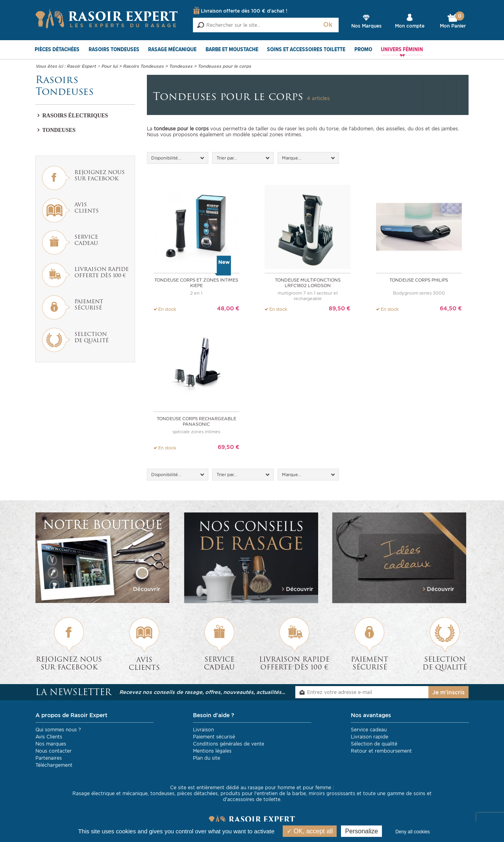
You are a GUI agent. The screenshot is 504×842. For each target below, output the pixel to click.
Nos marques (51, 744)
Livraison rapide (370, 737)
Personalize (361, 831)
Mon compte (410, 26)
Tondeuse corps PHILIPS (419, 280)
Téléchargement (54, 765)
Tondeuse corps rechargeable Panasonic (196, 421)
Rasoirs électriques (72, 116)
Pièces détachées (57, 50)
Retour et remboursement (381, 751)
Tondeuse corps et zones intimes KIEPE (196, 283)
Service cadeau (369, 730)
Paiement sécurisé (214, 737)
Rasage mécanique (172, 50)
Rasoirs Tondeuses (114, 50)
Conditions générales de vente (229, 744)
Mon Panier (453, 21)
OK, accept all (310, 831)
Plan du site (207, 758)
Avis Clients (49, 737)
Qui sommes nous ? (58, 730)
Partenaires (49, 758)
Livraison (203, 730)
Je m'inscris (448, 692)
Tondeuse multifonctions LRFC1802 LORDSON (308, 283)
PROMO (363, 50)
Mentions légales (212, 751)
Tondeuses (56, 130)
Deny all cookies (412, 832)
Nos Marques (366, 26)
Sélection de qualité (374, 744)
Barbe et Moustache (232, 50)
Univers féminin (402, 50)
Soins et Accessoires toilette (306, 50)
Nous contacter (54, 751)
